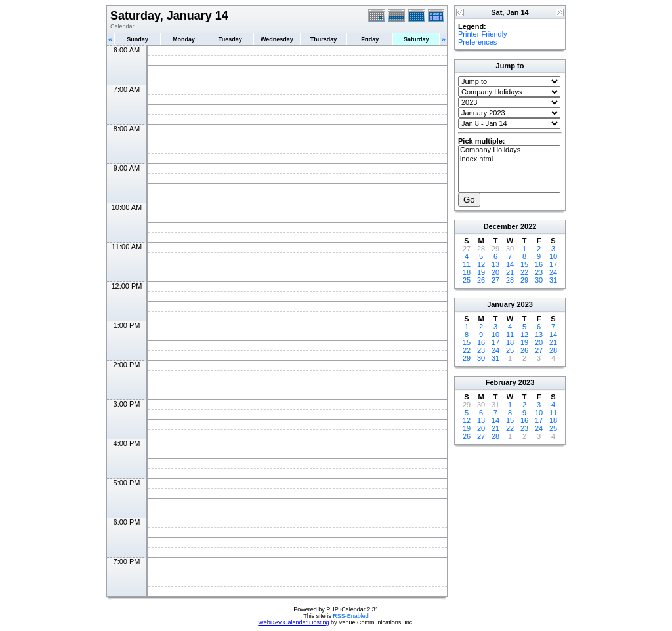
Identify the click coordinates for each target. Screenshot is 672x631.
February (501, 382)
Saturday (416, 39)
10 (553, 256)
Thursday (324, 39)
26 (481, 280)
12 (481, 264)
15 (524, 264)
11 (467, 264)
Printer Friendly (483, 34)
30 (539, 280)
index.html (509, 159)
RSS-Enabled (351, 616)
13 (495, 264)
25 (467, 280)
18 (467, 272)
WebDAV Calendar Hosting (293, 622)
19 (481, 272)
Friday (370, 39)
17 (553, 264)
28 (510, 280)
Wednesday (277, 39)
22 (524, 272)
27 (495, 280)
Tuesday (230, 39)
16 (539, 264)
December (501, 226)
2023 (524, 304)
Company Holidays (509, 150)
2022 (528, 226)
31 (553, 280)
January (501, 304)
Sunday (137, 39)
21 (510, 272)
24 (553, 272)
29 (524, 280)
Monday (184, 39)
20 (495, 272)
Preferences (477, 42)
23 (539, 272)
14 (510, 264)
